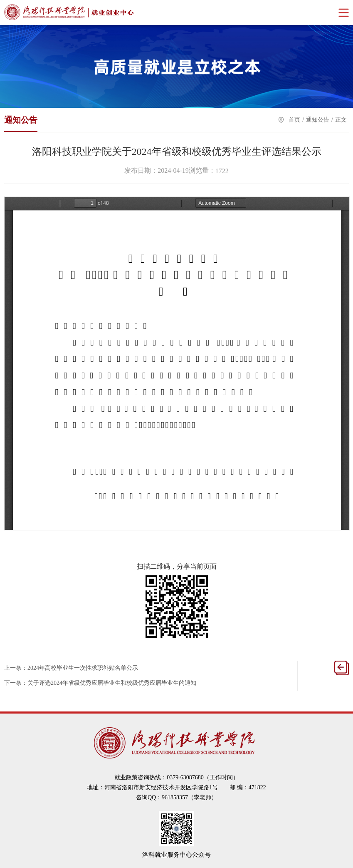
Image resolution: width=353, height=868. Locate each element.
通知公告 (318, 120)
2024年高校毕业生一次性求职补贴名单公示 (83, 668)
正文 (341, 120)
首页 (294, 120)
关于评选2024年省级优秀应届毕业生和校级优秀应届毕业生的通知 (112, 683)
